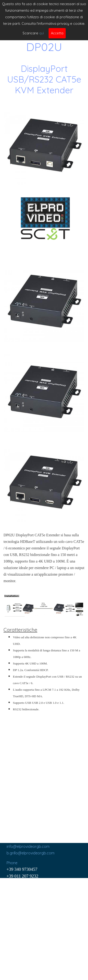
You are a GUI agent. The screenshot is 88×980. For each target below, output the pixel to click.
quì (42, 33)
